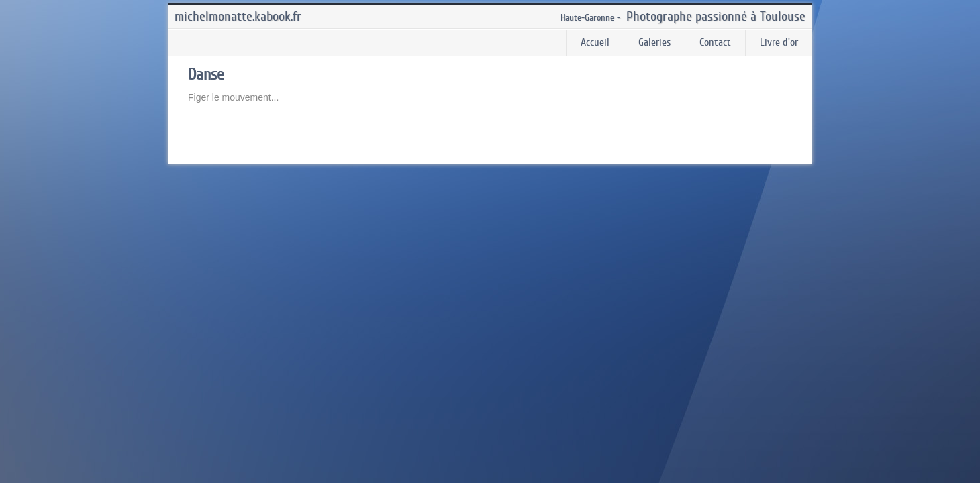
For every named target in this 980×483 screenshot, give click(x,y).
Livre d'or (779, 42)
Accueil (595, 42)
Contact (715, 42)
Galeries (654, 42)
